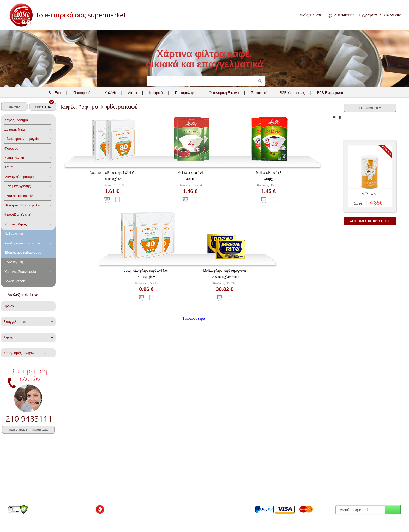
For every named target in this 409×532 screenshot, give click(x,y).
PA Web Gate (89, 527)
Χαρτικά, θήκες (16, 224)
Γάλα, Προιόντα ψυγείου (22, 139)
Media (12, 493)
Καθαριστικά (14, 234)
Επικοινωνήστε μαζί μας (107, 499)
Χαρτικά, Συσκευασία (20, 272)
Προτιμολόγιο (186, 93)
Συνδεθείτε (392, 15)
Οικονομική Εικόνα (224, 93)
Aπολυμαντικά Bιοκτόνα (22, 243)
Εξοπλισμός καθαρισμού (23, 253)
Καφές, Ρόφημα (16, 120)
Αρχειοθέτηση (15, 281)
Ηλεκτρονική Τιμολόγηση (189, 493)
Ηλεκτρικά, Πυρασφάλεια (23, 205)
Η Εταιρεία (15, 467)
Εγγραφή (393, 510)
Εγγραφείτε (368, 15)
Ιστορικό (156, 93)
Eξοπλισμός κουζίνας (20, 196)
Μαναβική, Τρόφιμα (19, 177)
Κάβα (8, 167)
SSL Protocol (17, 499)
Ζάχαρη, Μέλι (14, 129)
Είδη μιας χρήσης (17, 186)
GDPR (176, 473)
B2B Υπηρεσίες (183, 480)
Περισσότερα (194, 318)
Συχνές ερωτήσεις (20, 473)
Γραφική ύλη (14, 262)
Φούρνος (11, 148)
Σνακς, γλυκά (14, 158)
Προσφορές (83, 93)
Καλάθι (110, 93)
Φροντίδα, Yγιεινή (18, 215)
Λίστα (132, 93)
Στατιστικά (259, 93)
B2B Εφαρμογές (183, 486)
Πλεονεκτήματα (19, 480)
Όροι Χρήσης (181, 467)
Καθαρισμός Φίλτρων (25, 353)
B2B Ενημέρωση (330, 93)
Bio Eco (55, 93)
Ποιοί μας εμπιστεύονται (25, 486)
